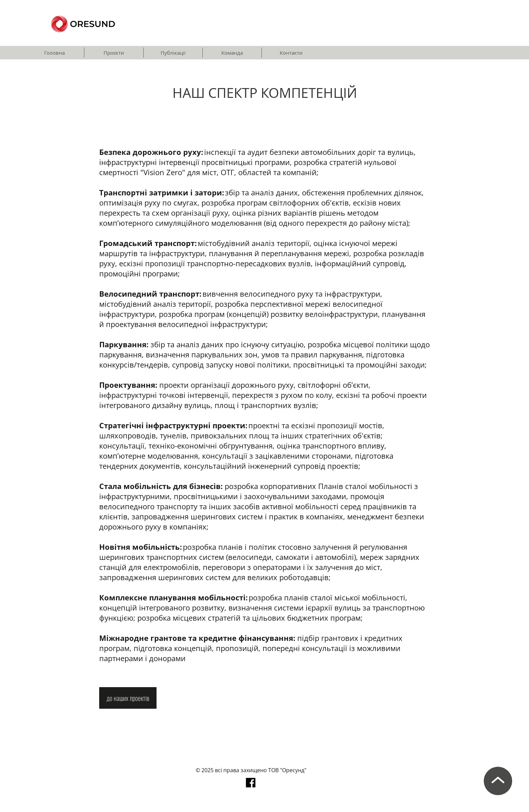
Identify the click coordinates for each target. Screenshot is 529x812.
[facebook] (251, 783)
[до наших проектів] (128, 698)
